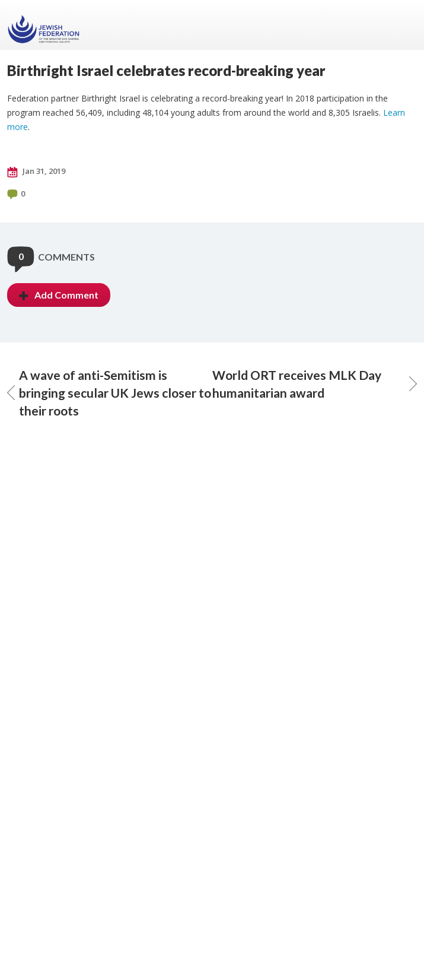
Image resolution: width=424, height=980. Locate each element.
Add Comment (59, 295)
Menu (403, 25)
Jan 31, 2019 (36, 172)
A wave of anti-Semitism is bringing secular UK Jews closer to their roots (109, 393)
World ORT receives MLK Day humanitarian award (315, 384)
